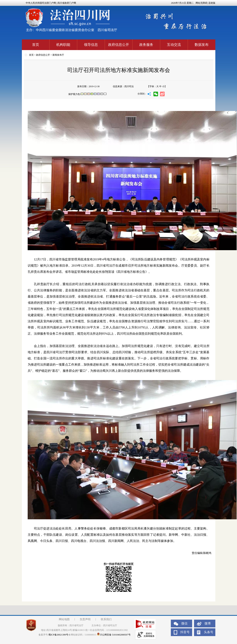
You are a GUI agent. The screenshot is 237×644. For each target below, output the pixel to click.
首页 (36, 45)
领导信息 (91, 45)
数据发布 (202, 45)
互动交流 (174, 45)
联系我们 (106, 619)
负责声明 (85, 619)
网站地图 (64, 619)
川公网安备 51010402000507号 (114, 635)
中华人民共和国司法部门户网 (41, 3)
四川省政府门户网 (67, 3)
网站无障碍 (201, 3)
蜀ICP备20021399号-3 (59, 635)
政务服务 (146, 45)
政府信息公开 (119, 45)
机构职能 (63, 45)
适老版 (212, 3)
